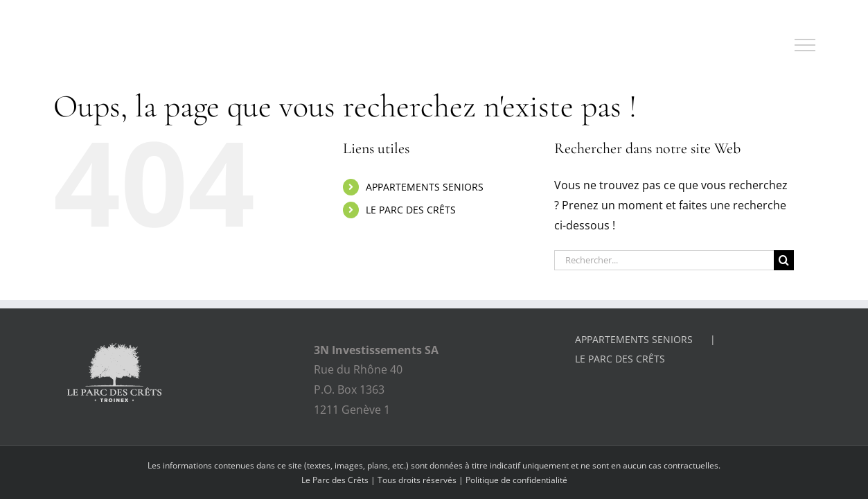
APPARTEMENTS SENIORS (425, 187)
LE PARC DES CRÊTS (411, 210)
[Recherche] (784, 260)
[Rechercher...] (664, 260)
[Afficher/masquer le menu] (805, 45)
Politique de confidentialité (516, 480)
